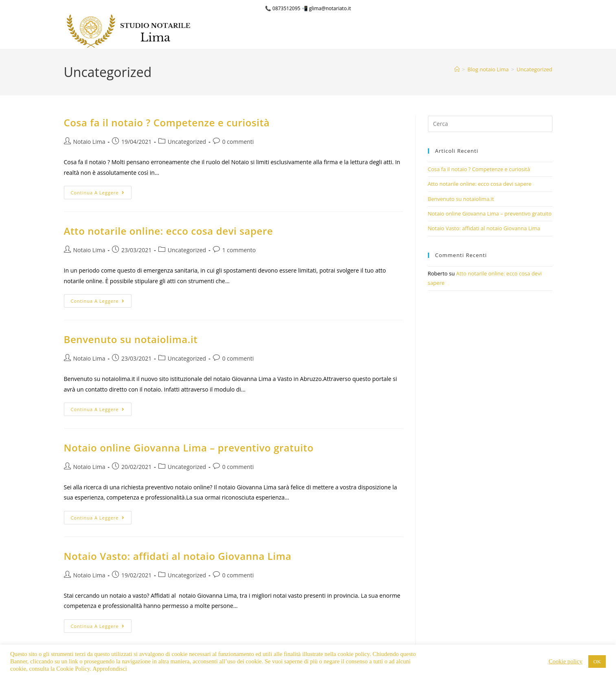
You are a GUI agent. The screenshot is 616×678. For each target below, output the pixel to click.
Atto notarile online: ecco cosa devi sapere (169, 231)
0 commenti (238, 142)
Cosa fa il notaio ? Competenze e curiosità (167, 122)
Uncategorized (535, 69)
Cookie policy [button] (566, 661)
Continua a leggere (101, 191)
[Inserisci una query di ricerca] (490, 124)
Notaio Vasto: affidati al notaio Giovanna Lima (178, 556)
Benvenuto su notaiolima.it (131, 339)
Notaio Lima (89, 142)
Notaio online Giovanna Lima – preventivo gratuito (189, 448)
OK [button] (597, 661)
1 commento (239, 250)
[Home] (457, 69)
